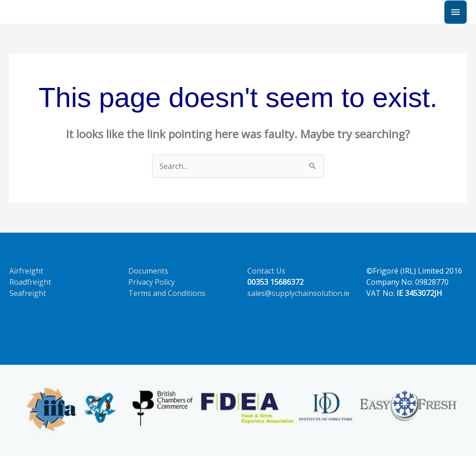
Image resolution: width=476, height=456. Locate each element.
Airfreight (26, 271)
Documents (148, 271)
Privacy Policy (152, 282)
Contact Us (266, 271)
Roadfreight (30, 282)
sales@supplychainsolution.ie (298, 293)
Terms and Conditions (167, 293)
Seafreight (28, 293)
